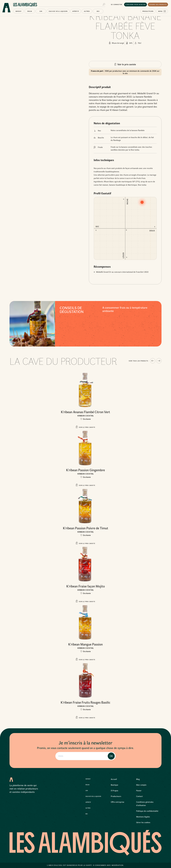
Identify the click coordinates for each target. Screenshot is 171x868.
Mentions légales (143, 817)
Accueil (114, 779)
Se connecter (116, 4)
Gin (41, 11)
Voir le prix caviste (127, 64)
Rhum (30, 11)
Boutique (114, 785)
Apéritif (76, 11)
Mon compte (141, 785)
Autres (87, 11)
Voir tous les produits (138, 361)
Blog (138, 779)
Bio (98, 11)
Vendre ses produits (158, 4)
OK (111, 756)
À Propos (114, 790)
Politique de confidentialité (147, 811)
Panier (139, 790)
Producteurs (148, 11)
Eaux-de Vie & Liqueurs (58, 11)
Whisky (19, 11)
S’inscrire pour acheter (136, 4)
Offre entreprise (118, 802)
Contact (139, 796)
